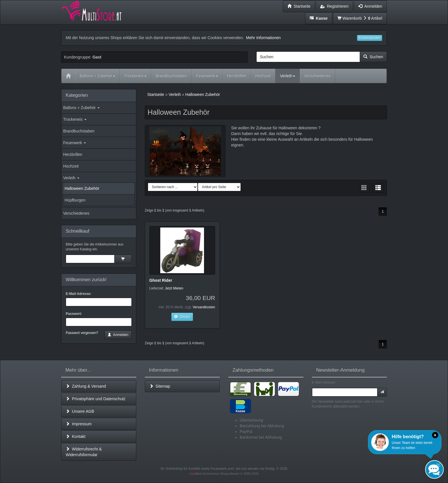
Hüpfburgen (75, 200)
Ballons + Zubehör (81, 108)
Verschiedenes (76, 213)
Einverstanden (370, 38)
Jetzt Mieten (174, 288)
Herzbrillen (73, 154)
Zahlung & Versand (86, 386)
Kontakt (76, 436)
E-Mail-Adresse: (79, 294)
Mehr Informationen (263, 38)
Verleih (71, 178)
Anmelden (118, 335)
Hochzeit (71, 166)
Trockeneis (75, 119)
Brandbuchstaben (79, 131)
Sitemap (160, 386)
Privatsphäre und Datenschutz (96, 399)
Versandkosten (204, 307)
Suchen (373, 57)
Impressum (79, 424)
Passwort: (74, 314)
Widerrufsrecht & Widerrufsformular (84, 452)
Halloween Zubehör (82, 188)
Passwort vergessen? (82, 333)
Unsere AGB (80, 411)
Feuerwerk (75, 143)
